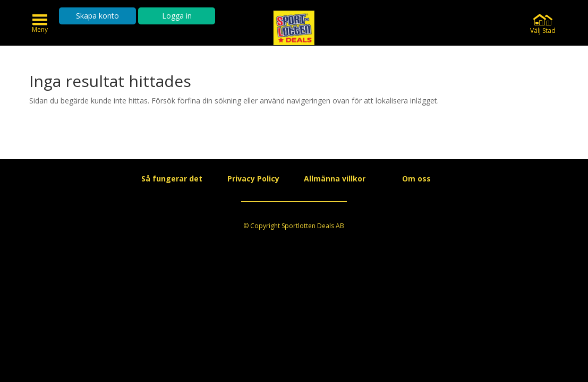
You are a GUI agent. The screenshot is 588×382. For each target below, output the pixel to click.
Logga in (177, 16)
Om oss (416, 179)
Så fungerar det (172, 179)
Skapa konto (97, 16)
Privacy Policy (253, 179)
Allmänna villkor (335, 179)
